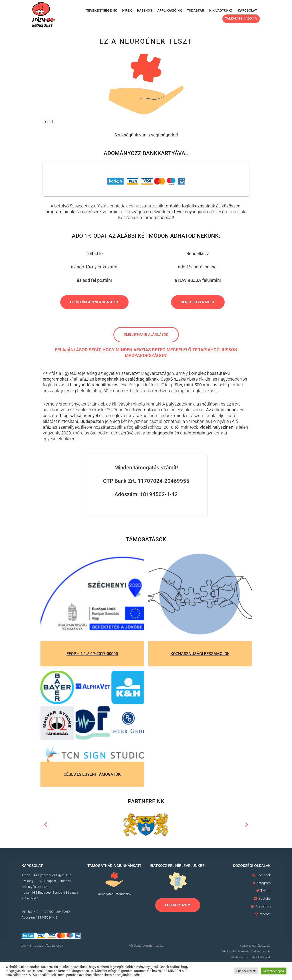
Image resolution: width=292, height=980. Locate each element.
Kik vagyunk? (221, 10)
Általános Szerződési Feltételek (251, 957)
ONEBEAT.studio (153, 946)
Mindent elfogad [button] (274, 971)
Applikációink (169, 10)
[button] (46, 824)
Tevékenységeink (102, 10)
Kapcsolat (247, 10)
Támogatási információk (114, 894)
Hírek (127, 10)
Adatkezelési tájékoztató (255, 946)
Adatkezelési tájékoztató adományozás (246, 951)
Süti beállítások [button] (246, 971)
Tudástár (196, 10)
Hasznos (145, 10)
